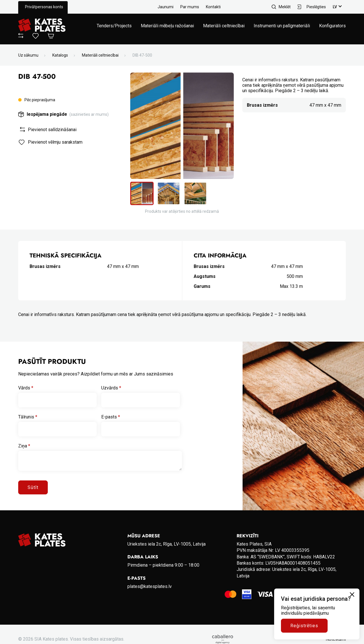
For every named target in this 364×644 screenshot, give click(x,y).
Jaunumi (166, 7)
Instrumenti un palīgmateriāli (282, 26)
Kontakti (213, 7)
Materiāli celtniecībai (224, 26)
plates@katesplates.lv (150, 586)
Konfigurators (332, 26)
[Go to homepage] (42, 26)
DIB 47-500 (142, 55)
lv (335, 7)
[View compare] (21, 37)
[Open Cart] (51, 36)
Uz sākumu (28, 55)
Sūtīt (33, 487)
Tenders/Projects (114, 26)
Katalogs (60, 55)
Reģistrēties (304, 626)
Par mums (190, 7)
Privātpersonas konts (44, 7)
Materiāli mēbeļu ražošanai (167, 26)
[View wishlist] (36, 37)
